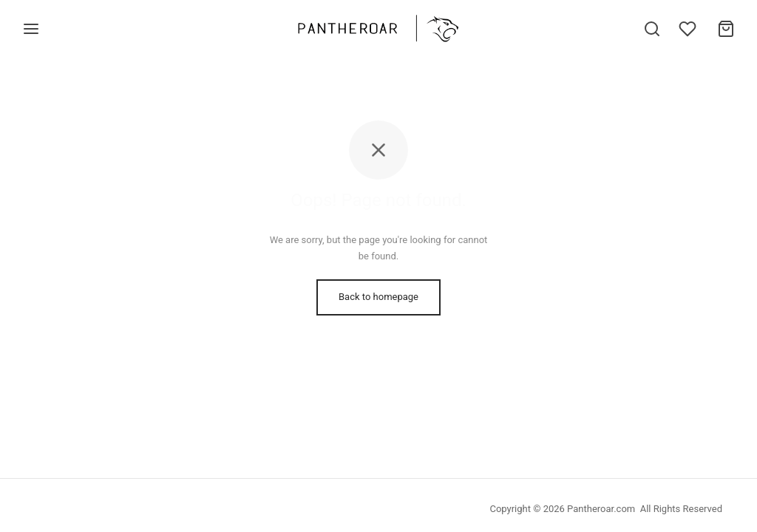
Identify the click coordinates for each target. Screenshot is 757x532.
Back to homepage (378, 297)
